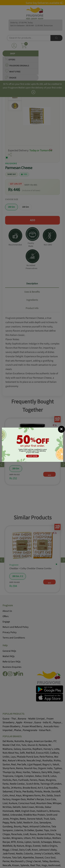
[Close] (61, 429)
